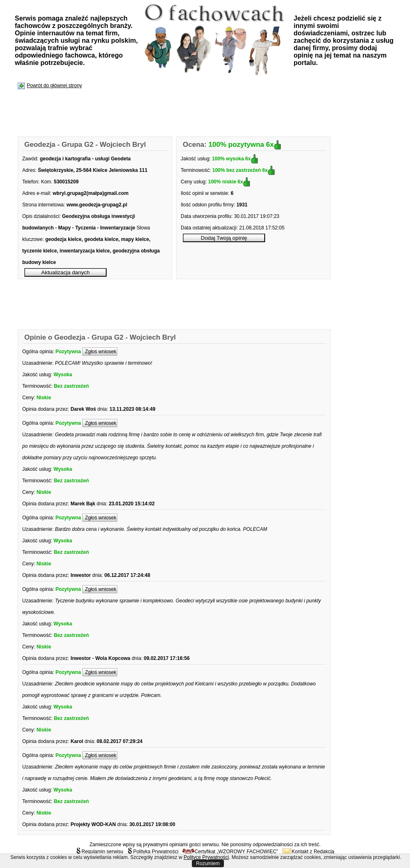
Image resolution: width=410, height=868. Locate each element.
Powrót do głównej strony (54, 86)
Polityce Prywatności (206, 857)
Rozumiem (208, 863)
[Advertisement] (168, 113)
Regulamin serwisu (99, 852)
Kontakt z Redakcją (308, 852)
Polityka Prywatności (153, 852)
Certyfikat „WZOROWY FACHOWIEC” (230, 852)
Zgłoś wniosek (100, 352)
